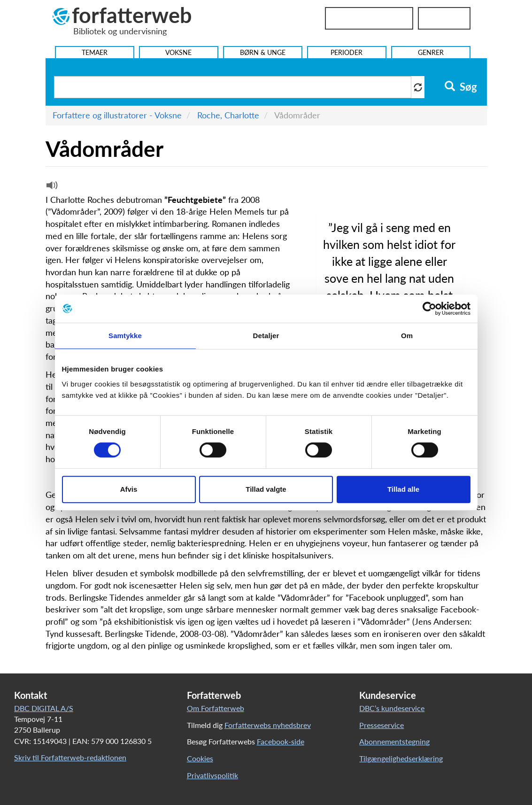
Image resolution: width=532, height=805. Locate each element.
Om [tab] (407, 336)
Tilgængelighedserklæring (401, 758)
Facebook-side (281, 741)
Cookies (200, 758)
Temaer (95, 52)
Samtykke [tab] (125, 336)
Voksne (178, 52)
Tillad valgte (266, 489)
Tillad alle (403, 489)
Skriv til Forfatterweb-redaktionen (70, 757)
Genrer (431, 52)
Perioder (347, 52)
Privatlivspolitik (212, 775)
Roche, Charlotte (228, 115)
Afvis (129, 489)
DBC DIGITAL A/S (44, 708)
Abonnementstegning (394, 741)
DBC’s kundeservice (392, 708)
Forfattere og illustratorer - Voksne (117, 115)
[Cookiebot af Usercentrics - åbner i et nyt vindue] (429, 309)
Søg (461, 87)
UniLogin (444, 18)
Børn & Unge (263, 52)
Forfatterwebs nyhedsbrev (268, 725)
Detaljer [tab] (266, 336)
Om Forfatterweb (216, 708)
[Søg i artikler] (233, 87)
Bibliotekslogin (369, 18)
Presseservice (382, 725)
